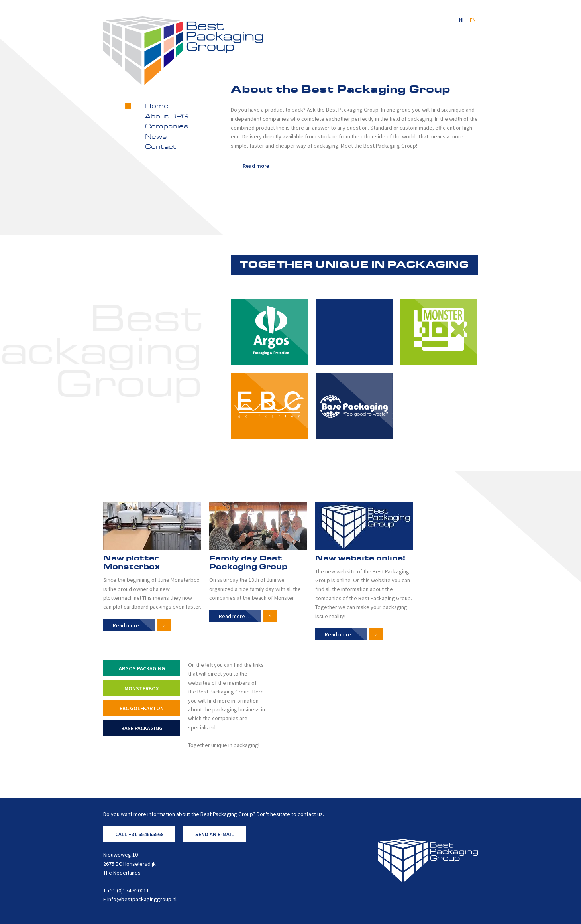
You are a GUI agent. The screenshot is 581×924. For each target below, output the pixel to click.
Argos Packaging (142, 668)
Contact (161, 147)
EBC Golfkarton (142, 708)
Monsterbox (142, 688)
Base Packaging (142, 728)
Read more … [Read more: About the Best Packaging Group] (259, 166)
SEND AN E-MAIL (215, 834)
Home (157, 106)
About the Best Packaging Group (341, 90)
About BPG (167, 117)
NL (462, 20)
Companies (167, 127)
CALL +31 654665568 (139, 834)
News (156, 137)
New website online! (360, 558)
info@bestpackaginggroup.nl (142, 899)
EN (473, 20)
